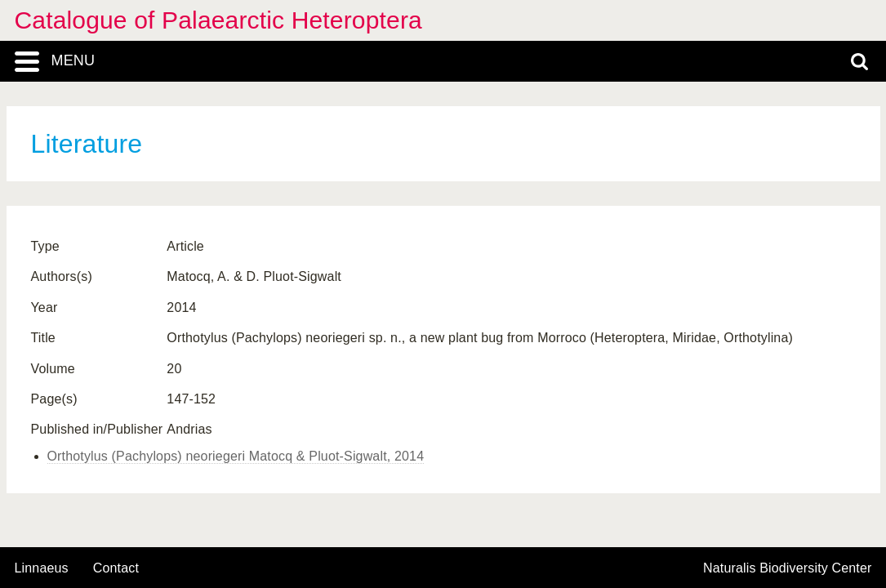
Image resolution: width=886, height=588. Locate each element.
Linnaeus (42, 568)
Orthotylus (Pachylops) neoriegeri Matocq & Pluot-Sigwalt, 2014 (236, 456)
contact (116, 568)
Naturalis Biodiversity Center (788, 568)
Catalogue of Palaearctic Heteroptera (218, 20)
